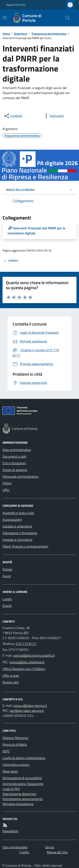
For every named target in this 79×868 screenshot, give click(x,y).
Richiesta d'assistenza (18, 804)
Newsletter (10, 831)
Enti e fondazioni (14, 463)
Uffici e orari (11, 675)
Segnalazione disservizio (19, 794)
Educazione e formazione (20, 533)
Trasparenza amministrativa (49, 34)
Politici (7, 483)
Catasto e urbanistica (17, 526)
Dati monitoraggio (15, 847)
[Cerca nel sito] (66, 18)
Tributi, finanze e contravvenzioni (25, 546)
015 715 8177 (26, 644)
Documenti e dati (14, 456)
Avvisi (7, 576)
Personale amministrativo (20, 476)
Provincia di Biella (15, 744)
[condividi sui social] (13, 116)
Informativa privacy (16, 765)
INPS (6, 751)
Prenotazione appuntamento (23, 799)
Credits (24, 852)
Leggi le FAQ (11, 789)
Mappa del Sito (57, 852)
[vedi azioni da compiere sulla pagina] (54, 116)
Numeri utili (11, 682)
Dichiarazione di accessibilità (22, 778)
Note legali (10, 771)
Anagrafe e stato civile (18, 513)
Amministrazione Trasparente (23, 784)
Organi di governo (15, 470)
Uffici (6, 490)
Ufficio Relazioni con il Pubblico (24, 669)
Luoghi (7, 599)
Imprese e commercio (17, 540)
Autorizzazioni (12, 520)
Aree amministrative (17, 450)
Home (6, 34)
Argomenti (21, 34)
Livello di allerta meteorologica (24, 758)
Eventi (7, 606)
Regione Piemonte (16, 5)
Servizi (50, 847)
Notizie (7, 569)
